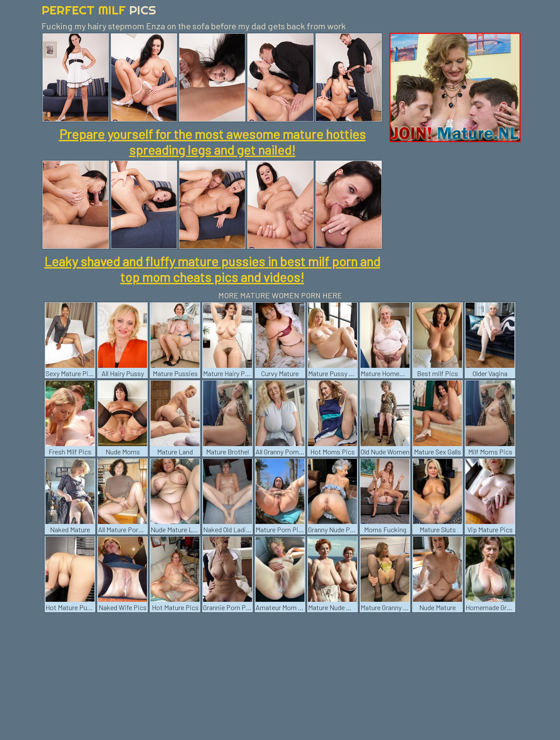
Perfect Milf (99, 10)
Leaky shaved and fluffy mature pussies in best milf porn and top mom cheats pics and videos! (212, 269)
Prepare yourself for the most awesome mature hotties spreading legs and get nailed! (212, 142)
